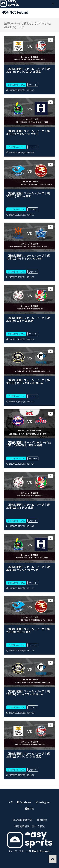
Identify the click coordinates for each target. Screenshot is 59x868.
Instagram (43, 802)
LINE (29, 808)
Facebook (24, 802)
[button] (53, 4)
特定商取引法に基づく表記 (30, 826)
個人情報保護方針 (22, 820)
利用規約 (42, 820)
